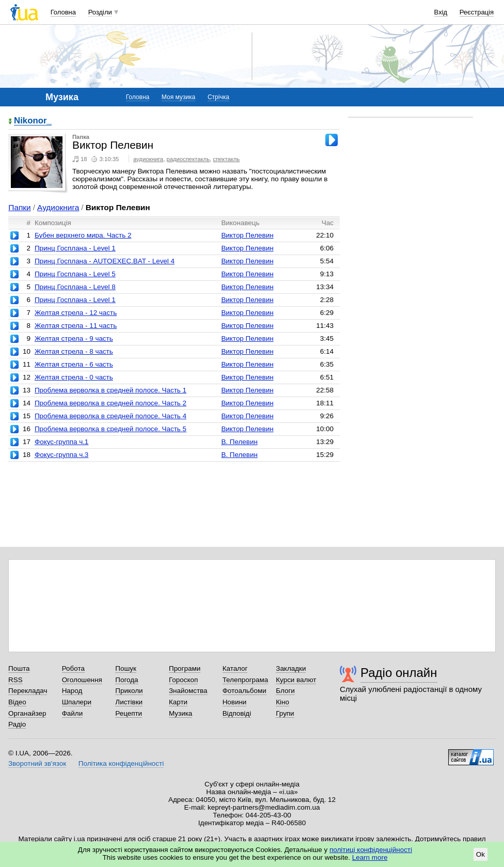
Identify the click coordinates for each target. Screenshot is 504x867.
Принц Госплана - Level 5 (75, 274)
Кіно (282, 702)
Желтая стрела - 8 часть (74, 351)
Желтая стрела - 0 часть (74, 377)
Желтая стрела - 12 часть (76, 313)
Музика (180, 713)
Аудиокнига (58, 207)
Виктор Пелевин (247, 235)
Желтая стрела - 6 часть (74, 364)
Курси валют (296, 680)
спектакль (226, 159)
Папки (19, 207)
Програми (185, 668)
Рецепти (129, 713)
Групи (285, 713)
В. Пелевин (239, 442)
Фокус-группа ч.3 (61, 455)
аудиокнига (148, 159)
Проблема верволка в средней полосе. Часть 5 (111, 429)
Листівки (129, 702)
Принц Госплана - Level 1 (75, 248)
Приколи (129, 691)
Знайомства (188, 691)
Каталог (235, 668)
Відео (17, 702)
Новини (235, 702)
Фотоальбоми (245, 691)
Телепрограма (246, 680)
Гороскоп (183, 680)
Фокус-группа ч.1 (61, 442)
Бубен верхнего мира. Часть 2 (83, 235)
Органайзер (27, 713)
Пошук (126, 668)
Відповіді (237, 713)
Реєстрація (477, 12)
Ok (481, 854)
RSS (15, 680)
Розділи (100, 12)
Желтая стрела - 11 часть (76, 326)
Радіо (17, 724)
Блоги (285, 691)
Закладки (291, 668)
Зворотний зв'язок (37, 763)
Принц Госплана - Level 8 (75, 287)
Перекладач (28, 691)
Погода (127, 680)
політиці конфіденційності (371, 850)
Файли (73, 713)
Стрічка (218, 97)
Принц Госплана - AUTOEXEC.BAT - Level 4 (105, 261)
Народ (72, 691)
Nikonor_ (33, 121)
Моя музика (178, 97)
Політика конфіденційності (121, 763)
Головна (63, 12)
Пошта (19, 668)
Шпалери (77, 702)
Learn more (370, 857)
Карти (178, 702)
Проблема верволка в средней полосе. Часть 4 (111, 416)
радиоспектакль (188, 159)
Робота (73, 668)
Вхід (441, 12)
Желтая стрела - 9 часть (74, 338)
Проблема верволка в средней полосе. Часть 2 (111, 403)
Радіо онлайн (399, 673)
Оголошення (82, 680)
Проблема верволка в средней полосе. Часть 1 (111, 390)
